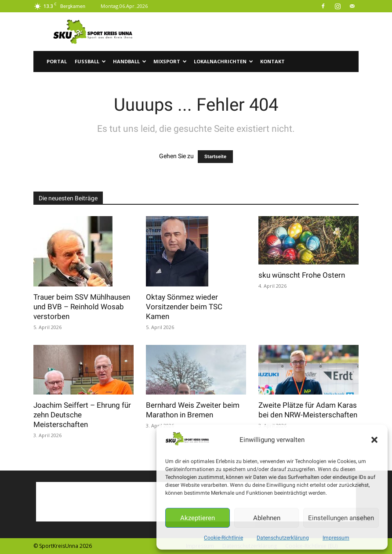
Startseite (215, 157)
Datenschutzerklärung (283, 538)
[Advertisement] (255, 32)
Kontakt (272, 61)
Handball (130, 61)
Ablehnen (267, 518)
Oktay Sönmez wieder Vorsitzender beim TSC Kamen (184, 307)
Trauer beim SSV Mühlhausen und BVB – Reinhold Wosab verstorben (82, 307)
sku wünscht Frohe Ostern (302, 275)
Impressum (336, 538)
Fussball (90, 61)
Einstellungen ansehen (341, 518)
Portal (57, 61)
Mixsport (170, 61)
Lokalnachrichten (223, 61)
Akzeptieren (198, 518)
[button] (374, 440)
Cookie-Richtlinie (223, 538)
